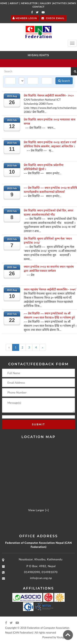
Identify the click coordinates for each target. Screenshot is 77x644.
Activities (60, 3)
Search (64, 81)
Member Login (25, 18)
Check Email (53, 18)
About (14, 3)
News (72, 3)
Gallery (46, 3)
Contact (38, 7)
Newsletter (29, 3)
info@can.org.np (41, 578)
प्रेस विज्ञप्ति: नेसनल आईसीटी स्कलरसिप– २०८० (49, 95)
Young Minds (64, 637)
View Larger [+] (38, 510)
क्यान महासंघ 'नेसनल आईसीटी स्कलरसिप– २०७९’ (50, 289)
